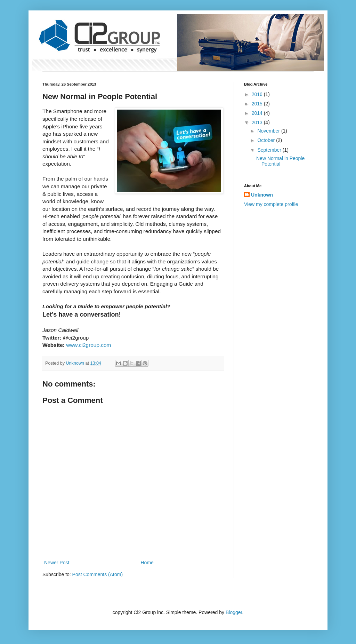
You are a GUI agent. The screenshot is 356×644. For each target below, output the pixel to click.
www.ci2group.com (88, 345)
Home (147, 563)
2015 (258, 104)
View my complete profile (271, 204)
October (267, 140)
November (269, 131)
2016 (258, 94)
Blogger (234, 612)
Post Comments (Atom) (98, 574)
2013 (258, 122)
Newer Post (57, 563)
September (270, 150)
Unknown (262, 195)
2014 (258, 113)
